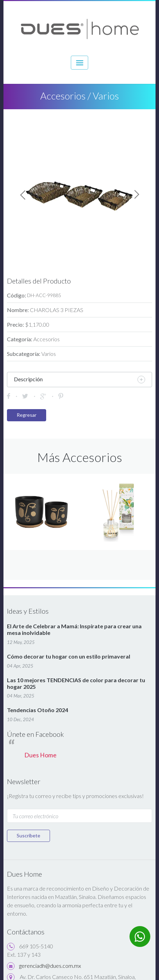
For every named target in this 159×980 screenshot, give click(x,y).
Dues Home (40, 755)
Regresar (27, 415)
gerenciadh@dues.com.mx (50, 966)
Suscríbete (28, 835)
